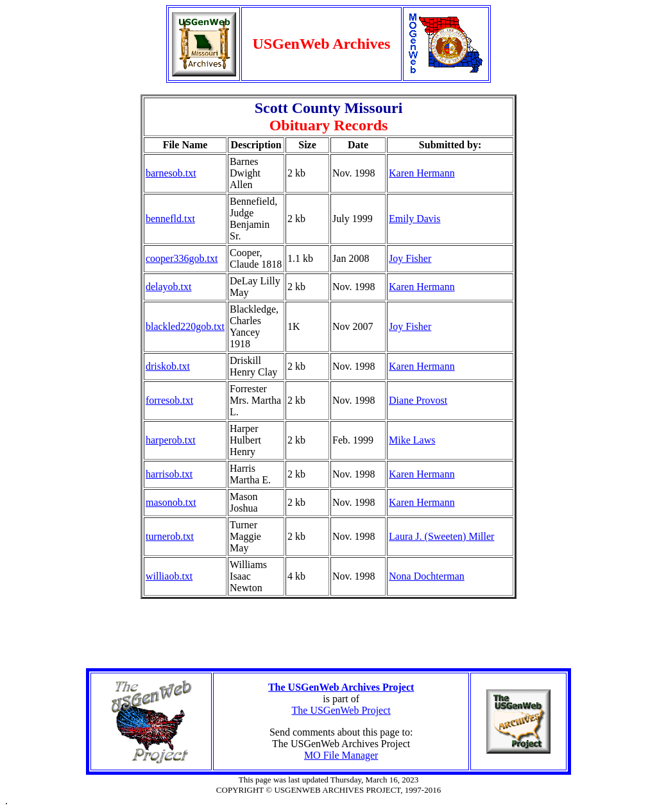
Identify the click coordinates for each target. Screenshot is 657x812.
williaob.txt (169, 576)
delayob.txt (169, 287)
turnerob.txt (170, 536)
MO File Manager (341, 755)
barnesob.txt (171, 173)
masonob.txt (171, 502)
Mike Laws (412, 440)
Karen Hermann (422, 173)
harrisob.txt (169, 474)
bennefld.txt (170, 219)
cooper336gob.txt (182, 258)
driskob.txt (168, 366)
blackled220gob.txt (185, 326)
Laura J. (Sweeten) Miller (441, 536)
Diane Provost (418, 400)
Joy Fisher (410, 326)
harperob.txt (171, 440)
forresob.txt (169, 400)
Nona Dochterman (427, 576)
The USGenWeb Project (341, 710)
